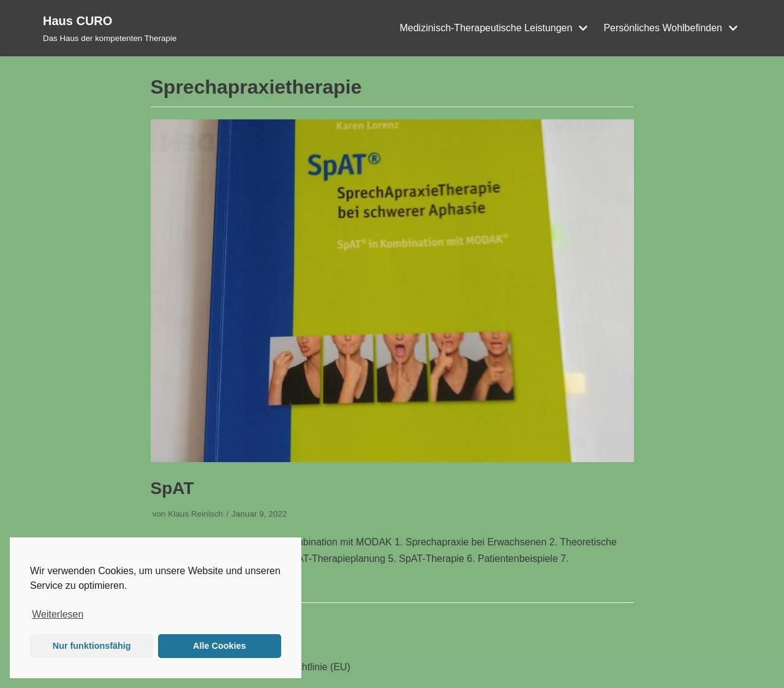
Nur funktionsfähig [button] (92, 646)
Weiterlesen (58, 614)
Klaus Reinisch (195, 514)
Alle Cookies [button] (219, 646)
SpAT (172, 488)
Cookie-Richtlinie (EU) (302, 667)
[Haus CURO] (110, 28)
